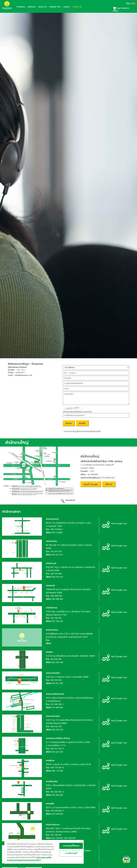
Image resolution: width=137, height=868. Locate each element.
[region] (44, 852)
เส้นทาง (109, 484)
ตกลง (69, 423)
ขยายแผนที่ (68, 500)
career (66, 7)
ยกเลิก (82, 423)
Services (32, 7)
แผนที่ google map (114, 523)
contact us (77, 7)
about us (42, 7)
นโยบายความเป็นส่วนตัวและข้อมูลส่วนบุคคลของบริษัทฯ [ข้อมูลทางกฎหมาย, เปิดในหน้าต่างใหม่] (29, 859)
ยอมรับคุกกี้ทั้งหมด (71, 846)
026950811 (20, 373)
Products (21, 7)
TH (128, 4)
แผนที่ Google (91, 484)
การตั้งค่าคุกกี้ (71, 853)
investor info (55, 7)
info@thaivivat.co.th (23, 375)
